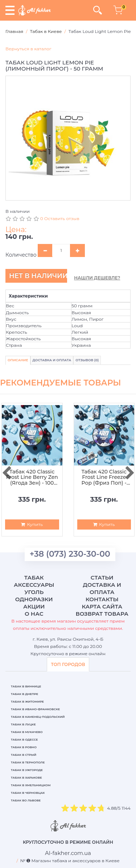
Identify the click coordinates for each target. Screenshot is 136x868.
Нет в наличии (38, 276)
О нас (34, 614)
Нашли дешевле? (97, 278)
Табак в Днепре (24, 694)
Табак (34, 578)
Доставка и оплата (102, 588)
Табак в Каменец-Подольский (38, 717)
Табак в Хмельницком (31, 785)
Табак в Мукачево (27, 732)
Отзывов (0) (87, 360)
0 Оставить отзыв (60, 218)
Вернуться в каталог (28, 49)
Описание (18, 360)
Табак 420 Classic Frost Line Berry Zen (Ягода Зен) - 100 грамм (32, 477)
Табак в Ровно (24, 747)
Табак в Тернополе (28, 762)
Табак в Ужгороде (27, 770)
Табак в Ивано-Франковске (35, 709)
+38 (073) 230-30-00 (70, 554)
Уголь (34, 592)
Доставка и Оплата (52, 360)
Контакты (102, 599)
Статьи (102, 578)
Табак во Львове (26, 800)
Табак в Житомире (27, 701)
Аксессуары (34, 585)
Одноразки (34, 599)
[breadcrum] (68, 853)
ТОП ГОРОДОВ (68, 664)
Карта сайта (102, 606)
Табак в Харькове (26, 778)
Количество (21, 255)
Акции (34, 606)
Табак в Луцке (23, 724)
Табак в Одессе (24, 740)
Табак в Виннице (26, 686)
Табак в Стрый (24, 755)
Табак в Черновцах (28, 793)
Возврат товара (102, 614)
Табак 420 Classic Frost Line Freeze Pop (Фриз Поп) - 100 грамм (104, 477)
